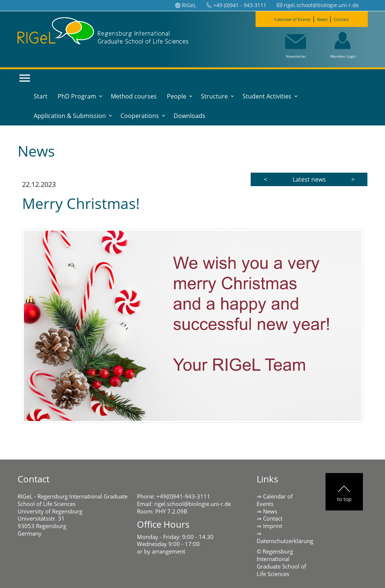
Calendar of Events (286, 19)
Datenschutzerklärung (285, 541)
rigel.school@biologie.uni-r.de (192, 504)
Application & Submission (70, 116)
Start (41, 96)
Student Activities (267, 96)
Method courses (134, 96)
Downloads (190, 116)
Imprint (273, 526)
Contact (352, 19)
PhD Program (77, 96)
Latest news (309, 179)
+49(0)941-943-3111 (183, 496)
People (177, 96)
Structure (214, 96)
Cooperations (140, 116)
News (327, 19)
